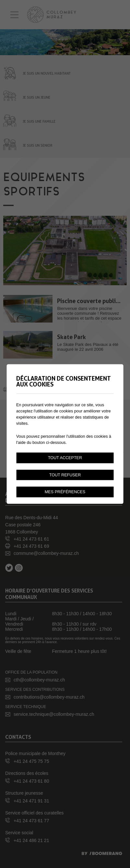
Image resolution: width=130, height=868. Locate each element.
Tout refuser (65, 475)
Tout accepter (65, 458)
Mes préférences (65, 492)
